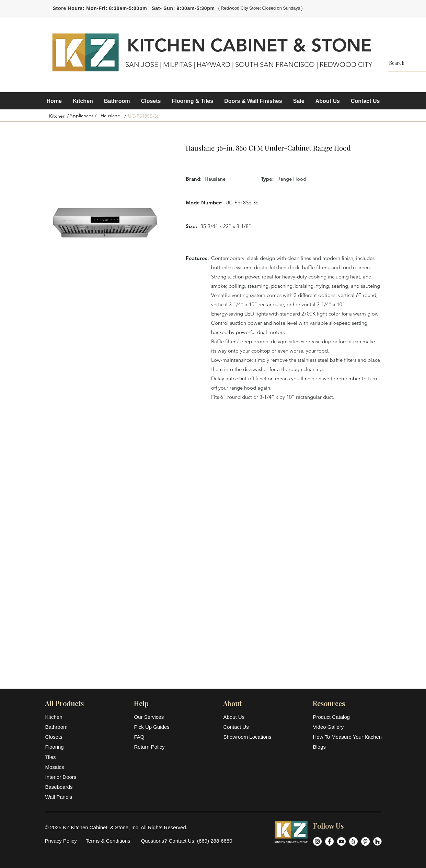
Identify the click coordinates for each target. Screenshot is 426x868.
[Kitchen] (62, 717)
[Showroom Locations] (248, 737)
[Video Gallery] (347, 727)
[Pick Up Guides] (153, 727)
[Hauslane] (110, 116)
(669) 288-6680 (215, 841)
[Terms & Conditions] (108, 841)
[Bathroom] (62, 727)
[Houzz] (377, 841)
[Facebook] (329, 841)
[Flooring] (62, 747)
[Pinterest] (365, 841)
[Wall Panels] (62, 797)
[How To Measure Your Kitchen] (348, 737)
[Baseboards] (62, 787)
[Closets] (62, 737)
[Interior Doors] (62, 777)
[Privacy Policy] (61, 841)
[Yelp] (353, 841)
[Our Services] (153, 717)
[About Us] (240, 717)
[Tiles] (62, 757)
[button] (83, 101)
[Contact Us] (240, 727)
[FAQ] (153, 737)
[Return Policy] (153, 747)
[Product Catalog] (347, 717)
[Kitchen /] (59, 116)
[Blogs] (347, 747)
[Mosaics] (62, 767)
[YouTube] (341, 841)
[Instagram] (317, 841)
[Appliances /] (83, 116)
